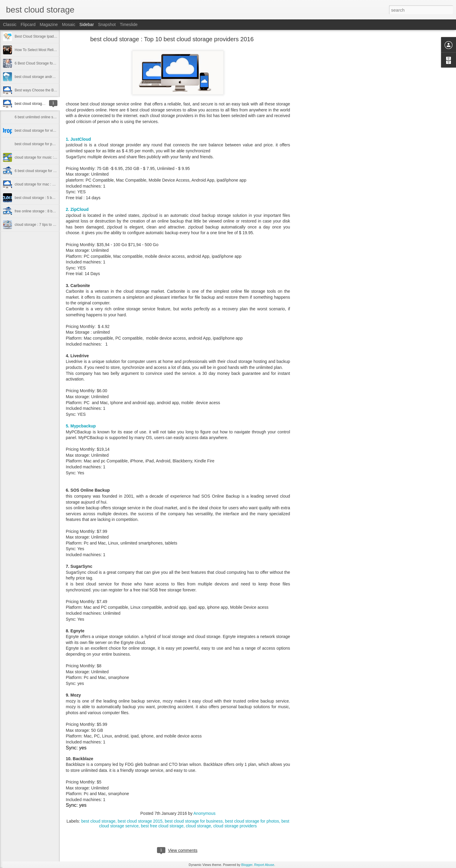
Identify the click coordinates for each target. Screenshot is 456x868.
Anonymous (205, 813)
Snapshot (107, 24)
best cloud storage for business (194, 821)
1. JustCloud (79, 139)
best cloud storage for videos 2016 (42, 131)
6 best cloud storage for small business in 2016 (52, 171)
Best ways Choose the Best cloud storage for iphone (56, 90)
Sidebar (87, 24)
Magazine (49, 24)
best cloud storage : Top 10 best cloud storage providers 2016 (172, 39)
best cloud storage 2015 (140, 821)
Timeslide (129, 24)
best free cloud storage (162, 826)
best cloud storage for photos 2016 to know (49, 144)
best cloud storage (98, 821)
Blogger (247, 865)
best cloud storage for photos (252, 821)
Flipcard (28, 24)
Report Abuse (264, 865)
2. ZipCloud (77, 209)
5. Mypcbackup (81, 426)
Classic (10, 24)
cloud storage (198, 826)
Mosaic (68, 24)
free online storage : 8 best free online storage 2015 (56, 211)
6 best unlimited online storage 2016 (44, 117)
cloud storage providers (235, 826)
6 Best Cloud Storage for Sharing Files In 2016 (52, 63)
